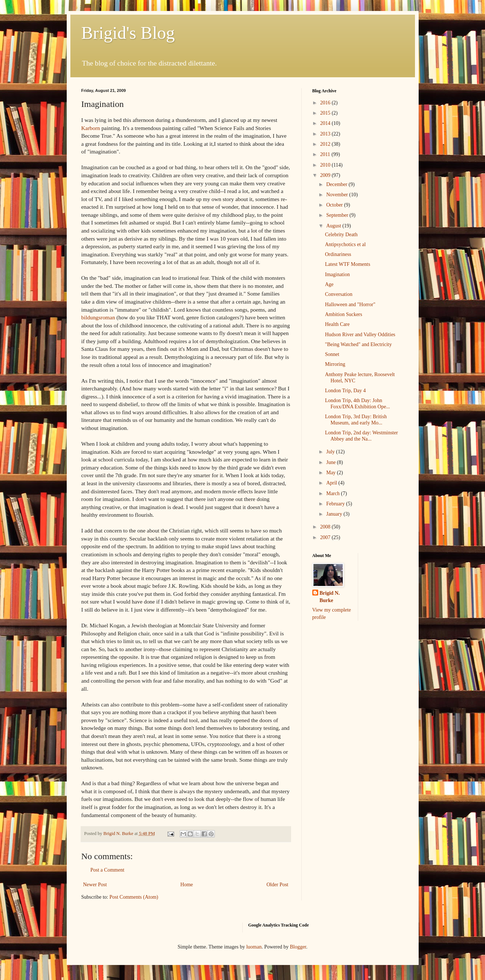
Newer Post (95, 885)
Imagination (337, 274)
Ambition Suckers (343, 314)
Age (329, 284)
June (332, 462)
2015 (326, 113)
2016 (326, 103)
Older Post (278, 885)
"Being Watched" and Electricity (358, 344)
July (331, 452)
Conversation (339, 294)
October (335, 205)
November (338, 195)
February (336, 504)
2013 (326, 134)
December (337, 184)
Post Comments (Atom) (134, 897)
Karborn (91, 128)
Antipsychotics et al (345, 244)
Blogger (298, 947)
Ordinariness (338, 254)
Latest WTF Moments (347, 264)
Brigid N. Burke (330, 597)
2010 (326, 165)
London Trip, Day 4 (345, 391)
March (334, 493)
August (334, 226)
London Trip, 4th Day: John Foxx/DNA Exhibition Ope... (357, 404)
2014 (326, 123)
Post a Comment (108, 870)
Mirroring (335, 364)
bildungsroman (98, 317)
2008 (326, 527)
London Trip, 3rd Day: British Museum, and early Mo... (356, 420)
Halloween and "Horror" (350, 305)
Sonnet (332, 354)
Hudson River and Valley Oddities (360, 335)
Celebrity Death (341, 235)
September (338, 215)
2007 (326, 537)
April (332, 483)
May (332, 473)
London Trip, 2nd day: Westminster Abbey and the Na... (361, 436)
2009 (326, 175)
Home (187, 885)
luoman (254, 947)
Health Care (337, 324)
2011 (326, 154)
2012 (326, 144)
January (335, 514)
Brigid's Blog (128, 33)
